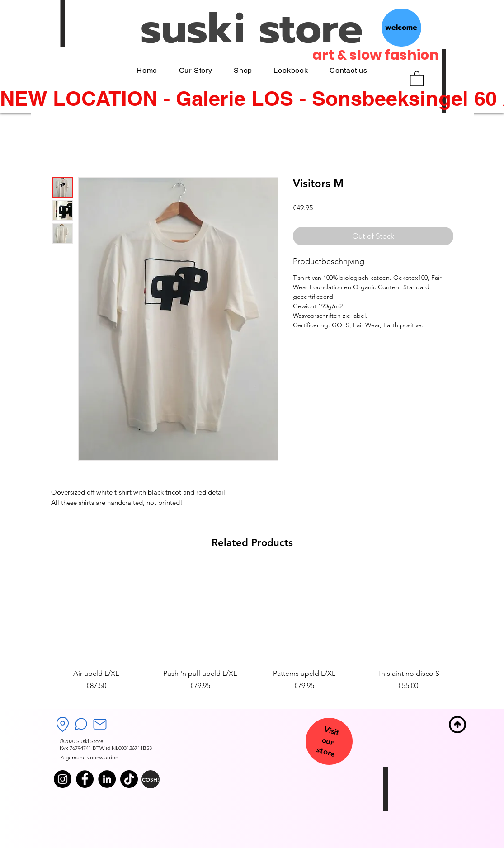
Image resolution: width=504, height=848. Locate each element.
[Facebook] (85, 779)
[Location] (63, 724)
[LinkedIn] (107, 779)
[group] (252, 634)
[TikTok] (129, 779)
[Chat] (81, 724)
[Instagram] (63, 779)
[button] (417, 78)
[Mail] (100, 724)
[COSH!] (151, 779)
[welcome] (401, 28)
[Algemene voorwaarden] (89, 758)
